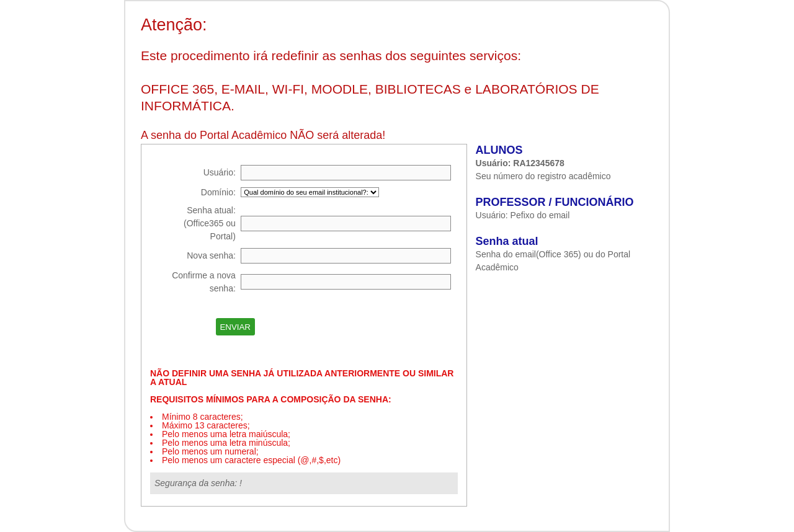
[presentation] (354, 327)
